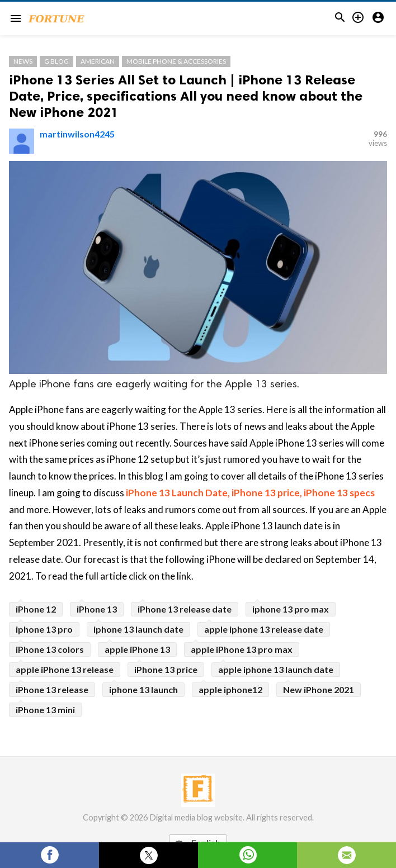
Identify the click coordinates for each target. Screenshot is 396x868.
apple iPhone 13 (137, 649)
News (23, 61)
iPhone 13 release (52, 689)
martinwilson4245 (77, 134)
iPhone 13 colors (50, 649)
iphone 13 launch (143, 689)
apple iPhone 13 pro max (242, 649)
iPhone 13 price (166, 669)
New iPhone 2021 (319, 689)
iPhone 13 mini (45, 710)
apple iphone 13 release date (264, 629)
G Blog (56, 61)
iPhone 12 (36, 609)
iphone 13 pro (44, 629)
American (98, 61)
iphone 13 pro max (291, 609)
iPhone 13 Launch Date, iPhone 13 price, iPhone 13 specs (250, 493)
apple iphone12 (230, 689)
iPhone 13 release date (185, 609)
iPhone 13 (97, 609)
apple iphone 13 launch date (276, 669)
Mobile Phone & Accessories (176, 61)
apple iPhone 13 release (65, 669)
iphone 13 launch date (138, 629)
